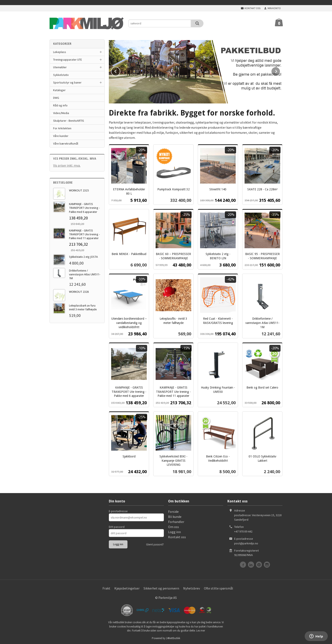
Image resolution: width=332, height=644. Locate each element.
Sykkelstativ (61, 75)
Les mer (201, 630)
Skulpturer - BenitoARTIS (69, 121)
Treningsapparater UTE (68, 60)
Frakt (106, 588)
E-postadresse (118, 511)
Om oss (174, 526)
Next (280, 70)
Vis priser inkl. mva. (67, 165)
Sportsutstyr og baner (67, 82)
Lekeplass (60, 52)
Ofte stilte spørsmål (219, 588)
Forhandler (176, 521)
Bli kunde (175, 516)
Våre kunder (61, 136)
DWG (56, 98)
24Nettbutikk (173, 638)
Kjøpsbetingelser (127, 588)
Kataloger (59, 90)
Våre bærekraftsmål (66, 144)
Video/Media (61, 113)
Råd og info (60, 105)
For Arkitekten (62, 128)
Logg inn (174, 531)
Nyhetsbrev (192, 588)
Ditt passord (117, 526)
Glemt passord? (155, 544)
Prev (120, 70)
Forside (173, 511)
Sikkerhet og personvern (161, 588)
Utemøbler (60, 67)
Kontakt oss (177, 537)
